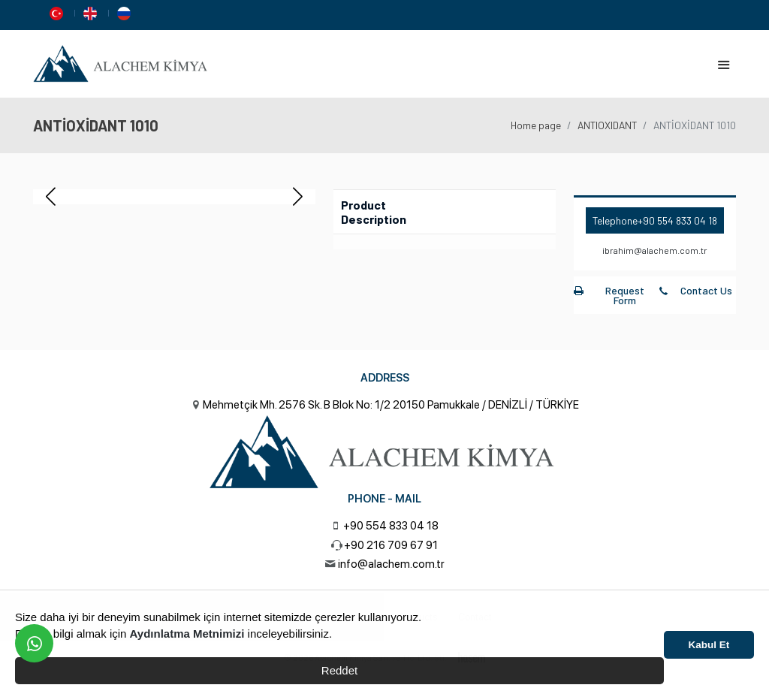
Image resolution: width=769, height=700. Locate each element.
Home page (536, 125)
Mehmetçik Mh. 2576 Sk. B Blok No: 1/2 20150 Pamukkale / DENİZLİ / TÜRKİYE (391, 405)
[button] (298, 197)
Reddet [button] (339, 670)
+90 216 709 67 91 (391, 545)
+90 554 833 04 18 (677, 220)
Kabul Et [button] (709, 645)
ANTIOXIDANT (607, 125)
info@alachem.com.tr (391, 564)
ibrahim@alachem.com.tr (655, 250)
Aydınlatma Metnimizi (187, 634)
